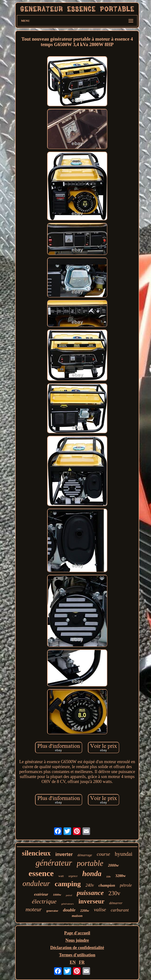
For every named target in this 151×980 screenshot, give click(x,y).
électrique (44, 901)
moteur (34, 909)
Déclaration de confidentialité (77, 948)
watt (61, 876)
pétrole (126, 885)
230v (114, 893)
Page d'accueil (77, 933)
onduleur (36, 883)
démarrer (116, 903)
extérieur (41, 894)
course (103, 854)
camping (68, 884)
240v (90, 885)
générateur (54, 863)
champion (107, 885)
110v (108, 877)
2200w (85, 911)
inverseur (91, 901)
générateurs (67, 904)
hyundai (124, 854)
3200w (121, 876)
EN (73, 962)
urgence (73, 876)
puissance (90, 893)
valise (100, 909)
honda (92, 874)
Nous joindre (77, 940)
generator (52, 911)
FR (82, 962)
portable (90, 863)
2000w (113, 865)
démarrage (85, 855)
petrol (69, 895)
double (69, 910)
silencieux (36, 853)
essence (41, 873)
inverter (64, 854)
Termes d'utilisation (77, 955)
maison (77, 916)
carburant (120, 910)
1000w (57, 895)
